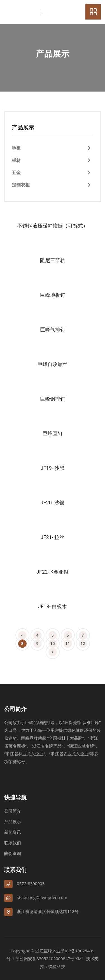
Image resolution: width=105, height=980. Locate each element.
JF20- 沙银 (53, 503)
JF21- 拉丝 (53, 537)
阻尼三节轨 (53, 260)
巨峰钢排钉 (53, 399)
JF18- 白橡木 (53, 606)
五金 (16, 172)
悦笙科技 (57, 966)
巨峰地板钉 (53, 295)
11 (67, 644)
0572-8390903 (31, 883)
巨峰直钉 (53, 433)
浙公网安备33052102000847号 (45, 959)
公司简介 (13, 811)
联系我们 (13, 843)
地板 (16, 148)
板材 (16, 160)
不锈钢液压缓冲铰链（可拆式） (53, 226)
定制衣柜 (21, 185)
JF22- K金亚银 (53, 572)
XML (80, 959)
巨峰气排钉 (53, 330)
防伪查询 (13, 853)
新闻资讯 (13, 832)
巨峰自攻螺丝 (53, 364)
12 (83, 644)
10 (52, 644)
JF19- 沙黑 (53, 468)
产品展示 (13, 821)
